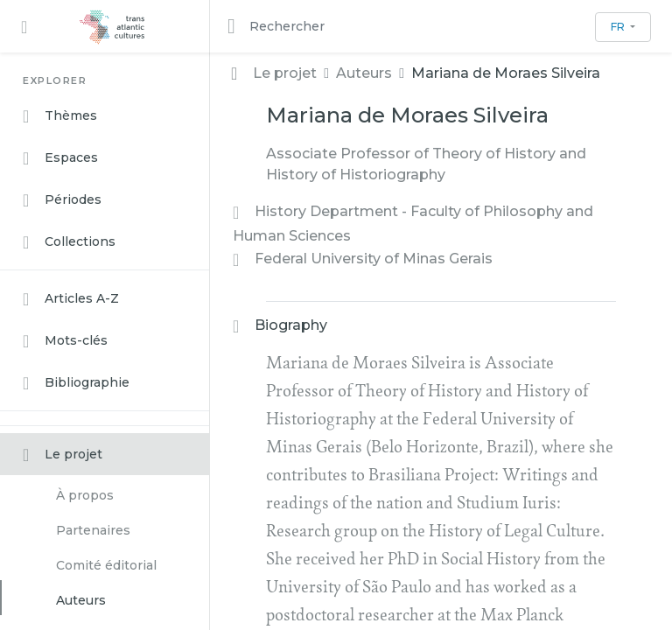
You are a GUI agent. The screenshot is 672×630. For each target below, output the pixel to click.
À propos (85, 495)
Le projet (63, 455)
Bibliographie (76, 383)
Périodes (62, 200)
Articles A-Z (71, 299)
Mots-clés (65, 341)
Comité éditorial (106, 565)
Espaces (60, 158)
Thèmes (60, 116)
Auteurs (81, 600)
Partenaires (93, 530)
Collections (69, 242)
